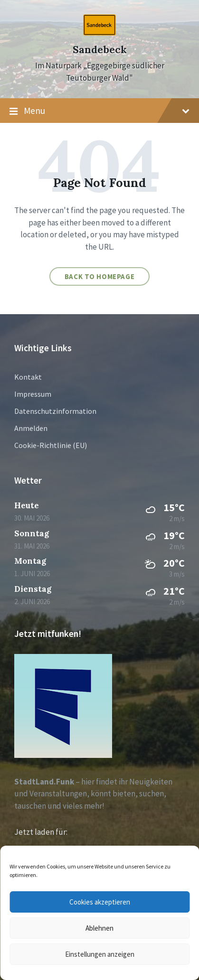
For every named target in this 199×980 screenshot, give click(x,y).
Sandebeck (100, 50)
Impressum (33, 394)
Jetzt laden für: (41, 832)
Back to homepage (100, 276)
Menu (99, 111)
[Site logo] (99, 33)
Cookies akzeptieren (100, 902)
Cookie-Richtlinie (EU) (51, 445)
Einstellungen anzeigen (100, 954)
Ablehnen (99, 928)
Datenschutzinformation (55, 411)
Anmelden (31, 428)
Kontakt (28, 377)
